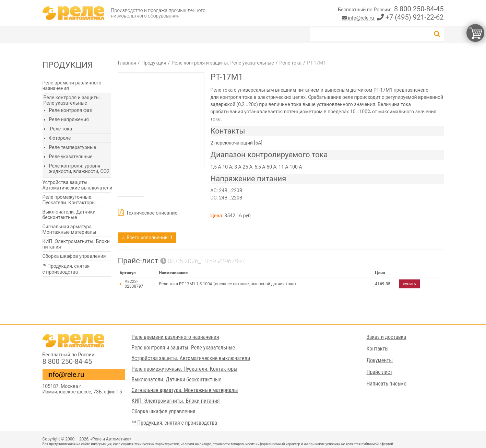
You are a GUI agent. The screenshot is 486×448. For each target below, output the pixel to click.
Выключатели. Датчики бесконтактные (69, 215)
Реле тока (61, 129)
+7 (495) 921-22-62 (410, 17)
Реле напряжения (69, 119)
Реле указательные (71, 157)
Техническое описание (152, 213)
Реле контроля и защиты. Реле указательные (72, 100)
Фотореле (60, 138)
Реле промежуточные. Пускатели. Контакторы (69, 200)
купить (410, 284)
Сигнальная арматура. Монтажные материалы (69, 229)
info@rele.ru (359, 18)
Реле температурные (73, 147)
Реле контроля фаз (70, 110)
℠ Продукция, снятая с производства (66, 269)
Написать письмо (387, 384)
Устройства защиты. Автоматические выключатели (78, 185)
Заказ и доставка (387, 337)
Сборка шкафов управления (74, 256)
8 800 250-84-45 (419, 9)
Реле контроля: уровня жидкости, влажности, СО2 (79, 169)
